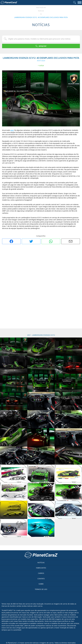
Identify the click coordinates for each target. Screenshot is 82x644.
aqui (12, 130)
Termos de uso (41, 589)
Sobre (41, 584)
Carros (41, 573)
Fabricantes (41, 568)
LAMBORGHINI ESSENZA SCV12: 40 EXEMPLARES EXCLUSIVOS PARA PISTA (41, 17)
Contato (41, 579)
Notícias (41, 11)
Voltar (42, 65)
